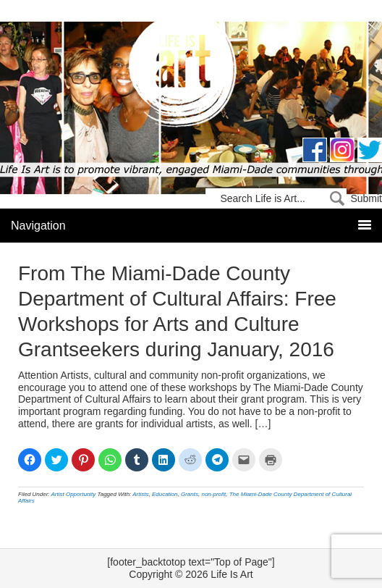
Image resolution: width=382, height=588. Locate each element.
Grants (190, 494)
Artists (140, 494)
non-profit (213, 494)
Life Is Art (191, 74)
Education (165, 494)
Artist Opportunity (74, 494)
